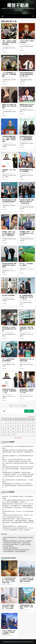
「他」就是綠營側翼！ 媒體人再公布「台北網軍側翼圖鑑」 (9, 74)
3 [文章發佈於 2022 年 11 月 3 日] (18, 422)
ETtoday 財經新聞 (8, 492)
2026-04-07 (9, 585)
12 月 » (20, 438)
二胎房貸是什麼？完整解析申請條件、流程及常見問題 (17, 543)
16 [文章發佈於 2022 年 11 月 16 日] (13, 428)
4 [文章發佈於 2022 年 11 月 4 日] (23, 422)
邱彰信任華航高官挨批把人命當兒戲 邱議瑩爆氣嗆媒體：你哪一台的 (27, 74)
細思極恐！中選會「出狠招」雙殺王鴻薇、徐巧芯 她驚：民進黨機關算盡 (9, 233)
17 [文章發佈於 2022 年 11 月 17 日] (18, 428)
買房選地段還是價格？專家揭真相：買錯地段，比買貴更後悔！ (26, 607)
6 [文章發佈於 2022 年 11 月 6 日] (32, 422)
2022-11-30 (9, 46)
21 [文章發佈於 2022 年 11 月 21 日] (4, 431)
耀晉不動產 (18, 5)
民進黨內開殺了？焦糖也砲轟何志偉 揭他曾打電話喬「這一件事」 (27, 391)
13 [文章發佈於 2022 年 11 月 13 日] (32, 425)
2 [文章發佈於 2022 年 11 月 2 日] (13, 422)
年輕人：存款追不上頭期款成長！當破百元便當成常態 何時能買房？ (9, 43)
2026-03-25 (26, 610)
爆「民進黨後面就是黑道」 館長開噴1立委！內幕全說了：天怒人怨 (27, 297)
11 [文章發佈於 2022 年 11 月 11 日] (23, 425)
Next (25, 406)
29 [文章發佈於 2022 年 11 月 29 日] (8, 434)
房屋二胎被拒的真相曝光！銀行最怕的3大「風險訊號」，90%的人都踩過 (9, 607)
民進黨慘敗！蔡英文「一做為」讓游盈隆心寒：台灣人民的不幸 (27, 233)
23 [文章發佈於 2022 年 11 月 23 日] (13, 431)
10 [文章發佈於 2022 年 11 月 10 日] (18, 425)
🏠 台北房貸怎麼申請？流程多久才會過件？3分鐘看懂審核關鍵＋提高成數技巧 (27, 580)
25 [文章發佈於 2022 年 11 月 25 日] (23, 431)
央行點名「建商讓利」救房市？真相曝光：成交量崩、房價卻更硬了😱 (9, 632)
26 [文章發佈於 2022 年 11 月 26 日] (28, 431)
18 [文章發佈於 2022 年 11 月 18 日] (23, 428)
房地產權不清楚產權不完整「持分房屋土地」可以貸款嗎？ (18, 541)
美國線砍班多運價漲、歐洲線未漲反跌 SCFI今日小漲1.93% (18, 504)
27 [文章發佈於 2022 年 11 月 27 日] (32, 431)
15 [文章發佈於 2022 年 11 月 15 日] (8, 428)
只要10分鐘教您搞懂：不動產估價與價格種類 (15, 551)
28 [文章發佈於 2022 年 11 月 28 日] (4, 434)
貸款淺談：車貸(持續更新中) (11, 548)
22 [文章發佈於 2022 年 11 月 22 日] (8, 431)
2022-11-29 (26, 205)
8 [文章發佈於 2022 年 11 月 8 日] (8, 425)
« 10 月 (16, 438)
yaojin (4, 46)
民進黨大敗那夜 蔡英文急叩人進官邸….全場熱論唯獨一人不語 (9, 391)
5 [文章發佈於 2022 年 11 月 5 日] (28, 422)
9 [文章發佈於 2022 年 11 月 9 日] (13, 425)
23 (23, 406)
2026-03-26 (9, 610)
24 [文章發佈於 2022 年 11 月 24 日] (18, 431)
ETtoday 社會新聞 (8, 442)
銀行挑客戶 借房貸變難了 (9, 295)
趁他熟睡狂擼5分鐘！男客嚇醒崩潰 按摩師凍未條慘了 (17, 472)
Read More (4, 52)
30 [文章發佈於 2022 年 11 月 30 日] (13, 434)
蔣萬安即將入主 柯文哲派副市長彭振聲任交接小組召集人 (9, 329)
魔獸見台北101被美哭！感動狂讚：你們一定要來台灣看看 (9, 106)
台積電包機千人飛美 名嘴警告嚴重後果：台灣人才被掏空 (27, 329)
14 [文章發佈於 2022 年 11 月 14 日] (4, 428)
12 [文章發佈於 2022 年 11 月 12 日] (28, 425)
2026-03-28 (26, 583)
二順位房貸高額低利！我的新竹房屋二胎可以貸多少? (17, 550)
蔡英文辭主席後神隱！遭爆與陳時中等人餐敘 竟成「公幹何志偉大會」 (27, 202)
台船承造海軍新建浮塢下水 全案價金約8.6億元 (15, 526)
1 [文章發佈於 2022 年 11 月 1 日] (8, 422)
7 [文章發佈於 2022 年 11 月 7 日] (4, 425)
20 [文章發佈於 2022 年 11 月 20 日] (32, 428)
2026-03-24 (9, 636)
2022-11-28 (26, 301)
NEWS (4, 37)
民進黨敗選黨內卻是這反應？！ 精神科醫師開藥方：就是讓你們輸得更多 (26, 138)
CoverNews (23, 642)
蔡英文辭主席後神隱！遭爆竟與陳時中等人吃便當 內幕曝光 (9, 265)
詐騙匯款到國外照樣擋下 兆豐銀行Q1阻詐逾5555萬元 (17, 519)
